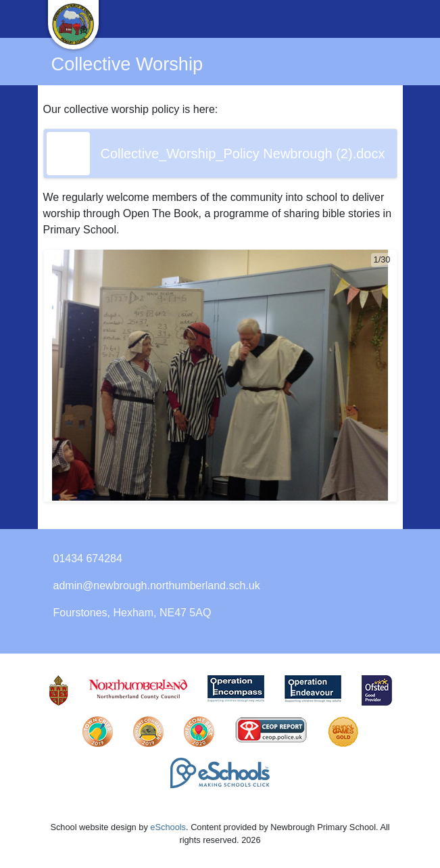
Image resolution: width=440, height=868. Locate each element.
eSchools (168, 827)
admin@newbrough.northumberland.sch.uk (157, 586)
